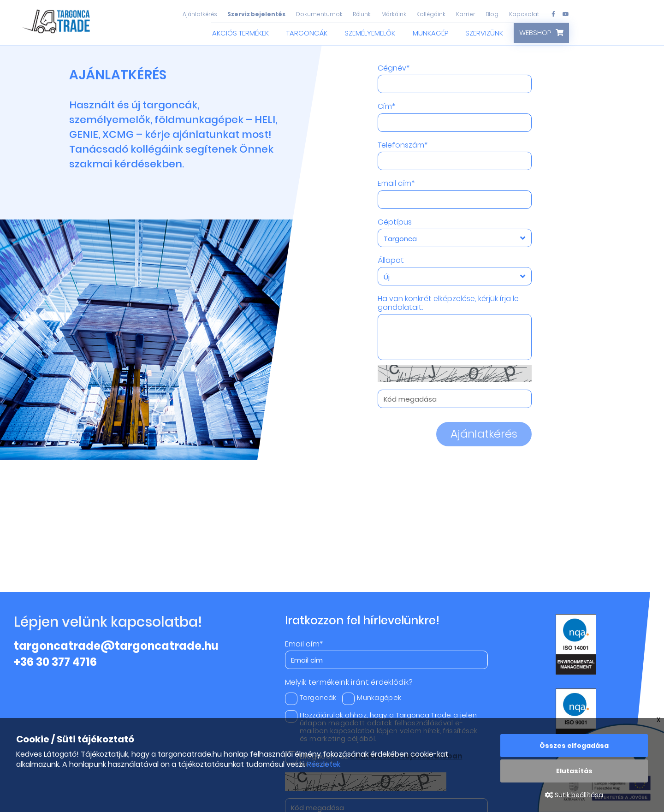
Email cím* (396, 184)
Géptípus (395, 222)
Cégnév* (394, 68)
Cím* (386, 107)
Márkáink (394, 14)
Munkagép (430, 33)
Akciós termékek (240, 33)
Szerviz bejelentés (256, 14)
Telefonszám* (403, 145)
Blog (492, 14)
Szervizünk (484, 33)
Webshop (535, 33)
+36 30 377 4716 (55, 662)
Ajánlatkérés (200, 14)
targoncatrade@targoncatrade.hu (116, 646)
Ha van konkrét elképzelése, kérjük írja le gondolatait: (448, 303)
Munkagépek (372, 697)
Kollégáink (431, 14)
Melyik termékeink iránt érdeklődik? (349, 682)
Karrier (466, 14)
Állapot (391, 261)
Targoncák (307, 33)
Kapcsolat (524, 14)
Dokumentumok (319, 14)
